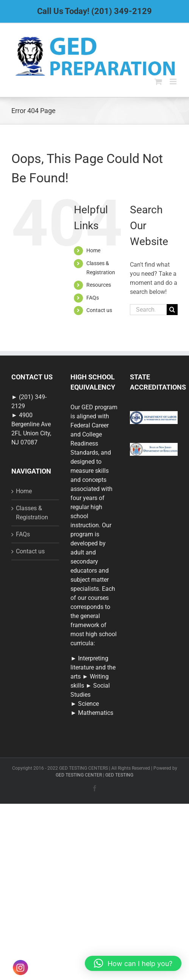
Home (93, 250)
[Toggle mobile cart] (158, 82)
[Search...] (148, 310)
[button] (133, 963)
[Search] (172, 310)
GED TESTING (119, 775)
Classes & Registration (32, 513)
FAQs (93, 298)
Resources (99, 285)
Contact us (99, 310)
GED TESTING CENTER (79, 775)
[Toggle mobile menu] (174, 82)
